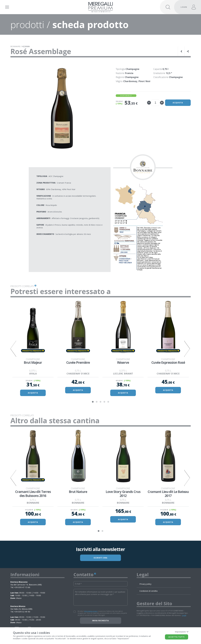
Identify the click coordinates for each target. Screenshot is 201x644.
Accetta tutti (176, 637)
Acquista (178, 103)
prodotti (27, 24)
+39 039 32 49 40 (22, 612)
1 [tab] (93, 402)
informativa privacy (91, 611)
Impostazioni (181, 632)
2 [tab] (97, 402)
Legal (184, 615)
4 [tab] (104, 402)
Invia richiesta (100, 621)
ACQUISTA (33, 393)
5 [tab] (108, 402)
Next (187, 349)
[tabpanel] (33, 349)
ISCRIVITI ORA (101, 558)
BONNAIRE (15, 46)
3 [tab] (101, 402)
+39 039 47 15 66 (22, 587)
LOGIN (184, 7)
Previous (14, 349)
